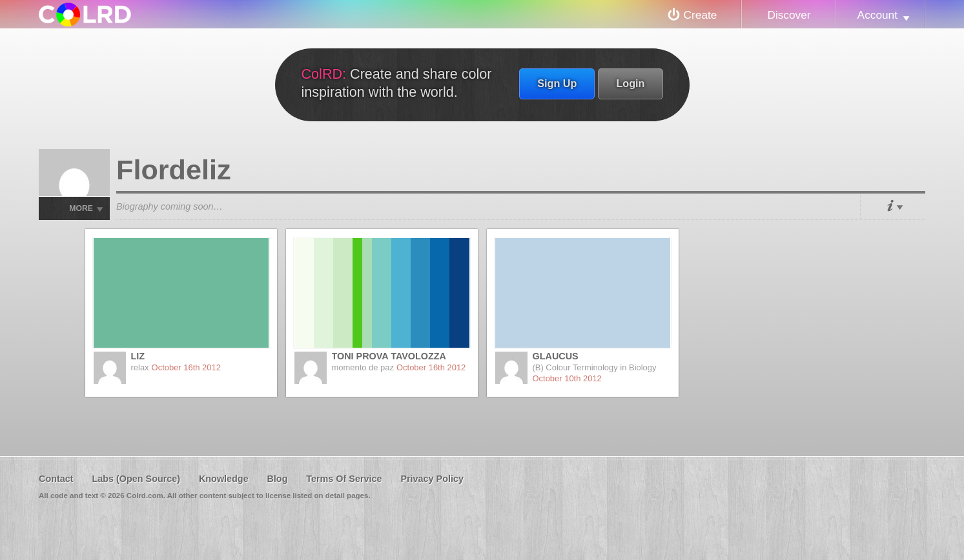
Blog (277, 479)
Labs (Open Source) (136, 479)
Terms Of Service (344, 479)
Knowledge (224, 479)
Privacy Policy (432, 479)
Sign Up (557, 83)
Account (877, 15)
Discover (789, 15)
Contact (56, 479)
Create (701, 15)
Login (630, 83)
